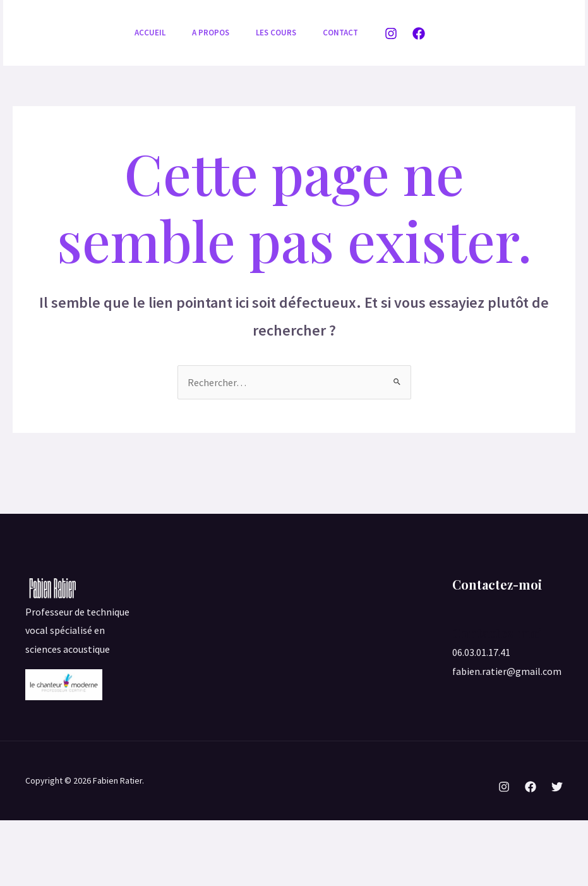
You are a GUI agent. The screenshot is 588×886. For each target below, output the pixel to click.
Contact (154, 98)
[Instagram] (391, 66)
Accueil (152, 33)
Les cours (285, 33)
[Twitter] (557, 853)
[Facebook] (419, 66)
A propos (216, 33)
